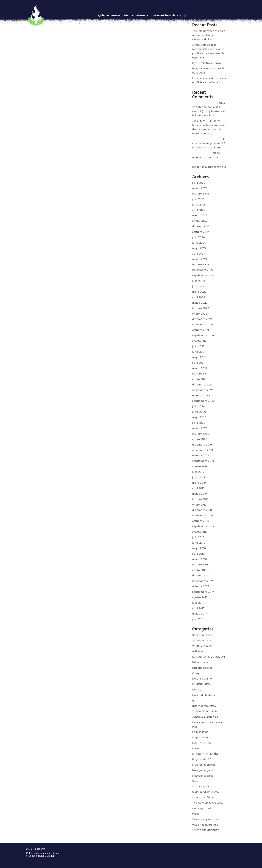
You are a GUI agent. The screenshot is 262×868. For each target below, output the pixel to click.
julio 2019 (198, 472)
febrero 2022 (201, 308)
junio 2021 (199, 352)
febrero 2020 (201, 434)
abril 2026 (199, 183)
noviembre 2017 (203, 581)
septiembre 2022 (203, 275)
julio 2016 (198, 619)
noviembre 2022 (203, 270)
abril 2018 (198, 554)
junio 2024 (199, 243)
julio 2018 (198, 537)
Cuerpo (197, 673)
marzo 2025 (200, 215)
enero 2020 (200, 439)
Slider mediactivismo (205, 792)
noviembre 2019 (203, 450)
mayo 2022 (199, 292)
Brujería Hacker (202, 668)
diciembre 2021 (202, 319)
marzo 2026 (200, 188)
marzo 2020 (200, 428)
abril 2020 (199, 423)
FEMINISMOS (201, 684)
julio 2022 (198, 281)
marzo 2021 (200, 368)
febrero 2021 (200, 374)
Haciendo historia (204, 695)
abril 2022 (199, 297)
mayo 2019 (199, 483)
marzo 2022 (200, 303)
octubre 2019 (201, 455)
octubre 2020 (201, 396)
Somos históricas (203, 797)
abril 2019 (198, 488)
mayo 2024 (199, 248)
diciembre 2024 (202, 226)
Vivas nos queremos (205, 819)
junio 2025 (199, 205)
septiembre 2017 (203, 592)
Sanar (196, 781)
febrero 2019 (200, 499)
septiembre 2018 (203, 526)
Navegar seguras (203, 770)
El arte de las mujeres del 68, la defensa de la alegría (209, 143)
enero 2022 (200, 314)
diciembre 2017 (202, 576)
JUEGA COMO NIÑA (205, 711)
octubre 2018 (201, 521)
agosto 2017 (200, 597)
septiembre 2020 (203, 401)
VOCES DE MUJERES (206, 830)
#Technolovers (202, 635)
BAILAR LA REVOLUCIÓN (209, 657)
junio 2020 (199, 412)
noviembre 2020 (203, 390)
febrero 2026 (201, 194)
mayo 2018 (199, 548)
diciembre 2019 (202, 445)
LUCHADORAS (202, 743)
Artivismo (198, 651)
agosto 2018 (200, 532)
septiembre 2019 (203, 461)
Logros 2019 (200, 737)
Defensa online (202, 679)
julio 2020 (199, 406)
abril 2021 (198, 363)
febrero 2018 (200, 565)
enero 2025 (200, 221)
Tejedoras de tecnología (207, 803)
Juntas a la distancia (205, 717)
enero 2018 (199, 570)
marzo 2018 (200, 559)
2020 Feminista (202, 646)
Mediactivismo (135, 15)
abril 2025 (199, 210)
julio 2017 (198, 603)
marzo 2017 (200, 614)
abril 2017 (198, 608)
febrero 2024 (201, 264)
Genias (197, 690)
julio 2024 (198, 237)
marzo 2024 (200, 259)
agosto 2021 (200, 341)
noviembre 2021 (203, 325)
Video (196, 814)
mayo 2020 (199, 417)
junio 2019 (199, 477)
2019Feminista (202, 641)
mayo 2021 (199, 357)
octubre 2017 (201, 586)
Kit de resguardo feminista (209, 167)
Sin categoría (200, 787)
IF (193, 701)
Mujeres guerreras (204, 765)
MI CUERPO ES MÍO (205, 754)
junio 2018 (199, 543)
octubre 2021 (201, 330)
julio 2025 (198, 199)
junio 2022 (199, 286)
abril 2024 (199, 254)
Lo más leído (200, 732)
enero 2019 (199, 505)
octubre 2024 (201, 232)
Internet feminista (165, 15)
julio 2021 (198, 346)
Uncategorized (202, 808)
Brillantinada (200, 662)
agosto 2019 (200, 466)
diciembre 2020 (202, 385)
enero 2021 (199, 379)
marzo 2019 (200, 494)
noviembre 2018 (203, 515)
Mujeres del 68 (202, 759)
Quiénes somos (109, 15)
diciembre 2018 (202, 510)
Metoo (196, 748)
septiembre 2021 (203, 336)
